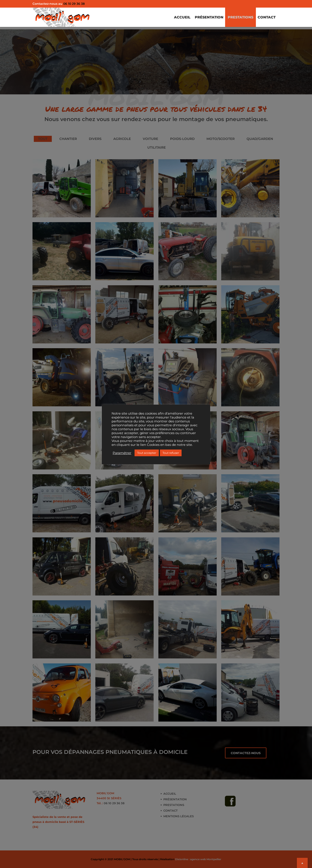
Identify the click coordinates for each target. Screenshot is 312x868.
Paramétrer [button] (122, 453)
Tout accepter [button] (147, 453)
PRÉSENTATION (205, 18)
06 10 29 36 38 (74, 4)
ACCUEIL (176, 18)
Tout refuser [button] (171, 453)
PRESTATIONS (238, 18)
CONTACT (266, 18)
